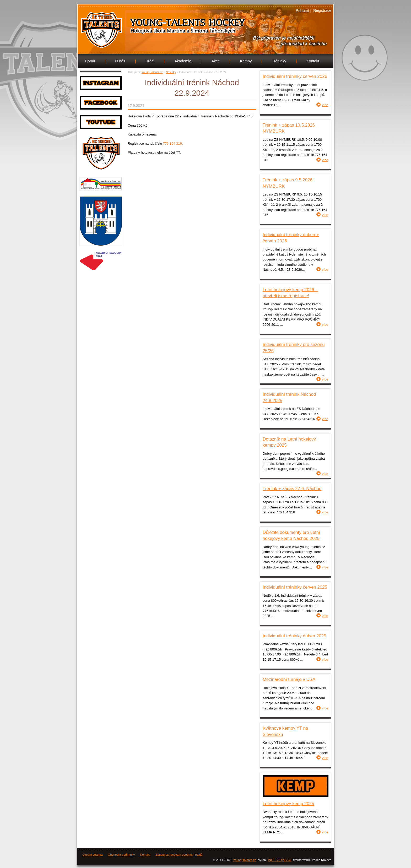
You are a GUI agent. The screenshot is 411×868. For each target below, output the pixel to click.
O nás (120, 61)
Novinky (171, 72)
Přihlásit (302, 10)
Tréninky (279, 61)
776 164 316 (172, 143)
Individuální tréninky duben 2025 (294, 636)
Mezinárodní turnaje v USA (289, 679)
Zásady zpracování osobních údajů (179, 855)
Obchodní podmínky (121, 855)
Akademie (183, 61)
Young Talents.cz (149, 28)
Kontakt (313, 61)
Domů (90, 61)
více (325, 105)
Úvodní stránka (92, 855)
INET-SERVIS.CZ (280, 860)
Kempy (246, 61)
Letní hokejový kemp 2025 (288, 804)
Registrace (322, 10)
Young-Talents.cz (244, 860)
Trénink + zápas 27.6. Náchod (292, 489)
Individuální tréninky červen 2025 (295, 587)
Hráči (150, 61)
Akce (215, 61)
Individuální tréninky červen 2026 (295, 76)
